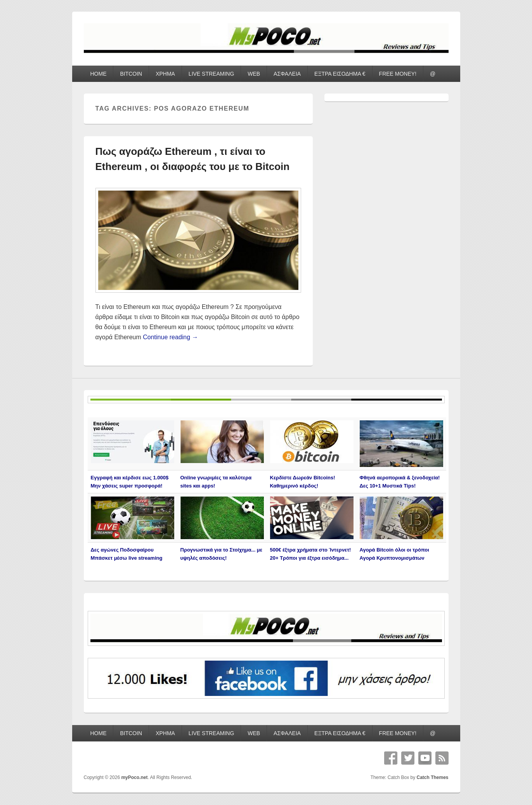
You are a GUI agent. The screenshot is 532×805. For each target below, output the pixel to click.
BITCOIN (131, 74)
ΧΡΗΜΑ (165, 74)
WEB (254, 74)
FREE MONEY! (398, 74)
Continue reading (170, 337)
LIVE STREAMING (211, 74)
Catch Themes (432, 777)
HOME (98, 74)
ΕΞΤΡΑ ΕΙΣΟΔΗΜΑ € (340, 74)
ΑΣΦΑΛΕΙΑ (287, 74)
